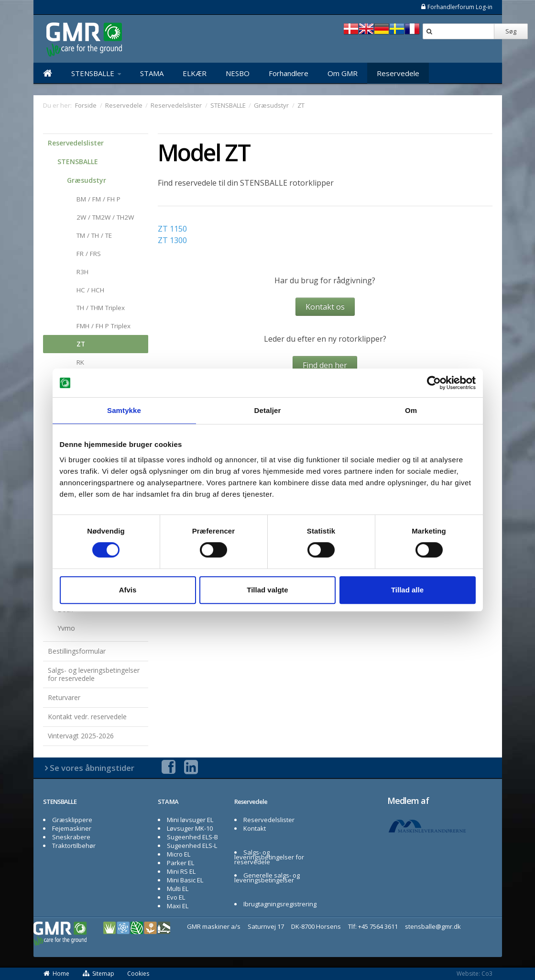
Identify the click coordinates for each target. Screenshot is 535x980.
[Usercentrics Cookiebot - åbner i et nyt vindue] (434, 383)
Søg (511, 31)
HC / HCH (90, 290)
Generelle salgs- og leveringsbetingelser (267, 878)
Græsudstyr (87, 180)
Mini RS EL (181, 871)
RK (80, 362)
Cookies (138, 974)
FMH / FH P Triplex (104, 326)
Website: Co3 (475, 974)
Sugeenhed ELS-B (192, 837)
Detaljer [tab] (268, 410)
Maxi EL (178, 906)
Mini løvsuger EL (190, 820)
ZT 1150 (172, 229)
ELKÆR (195, 73)
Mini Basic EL (185, 880)
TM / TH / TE (94, 235)
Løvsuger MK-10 (190, 828)
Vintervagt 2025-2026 (81, 736)
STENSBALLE (96, 73)
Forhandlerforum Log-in (456, 7)
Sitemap (98, 974)
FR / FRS (89, 254)
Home (56, 974)
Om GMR (343, 73)
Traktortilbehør (74, 846)
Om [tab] (411, 410)
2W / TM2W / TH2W (105, 217)
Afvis (128, 590)
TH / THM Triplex (101, 308)
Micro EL (179, 854)
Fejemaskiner (72, 828)
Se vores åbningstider (92, 768)
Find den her (325, 365)
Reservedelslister (76, 143)
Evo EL (176, 897)
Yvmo (66, 628)
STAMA (152, 73)
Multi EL (178, 889)
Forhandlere (289, 73)
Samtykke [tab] (124, 410)
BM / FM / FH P (98, 199)
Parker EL (180, 863)
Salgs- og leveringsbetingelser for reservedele (94, 674)
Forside (86, 105)
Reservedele (398, 73)
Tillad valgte (267, 590)
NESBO (238, 73)
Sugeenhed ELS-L (192, 846)
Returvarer (64, 697)
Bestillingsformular (77, 651)
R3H (82, 272)
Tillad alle (407, 590)
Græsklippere (72, 820)
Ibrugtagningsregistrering (280, 904)
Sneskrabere (71, 837)
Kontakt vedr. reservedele (87, 717)
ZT (81, 344)
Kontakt (255, 828)
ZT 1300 (172, 240)
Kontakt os (325, 307)
